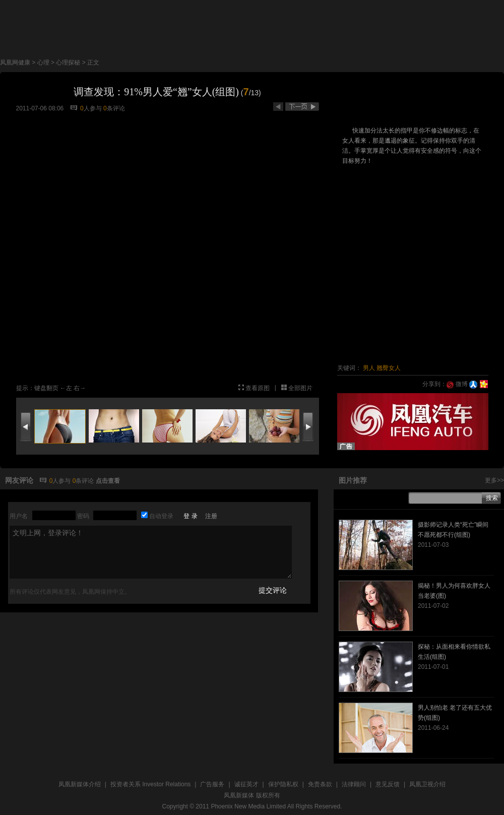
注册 (211, 516)
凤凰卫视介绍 (427, 784)
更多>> (494, 480)
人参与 (91, 108)
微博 (457, 384)
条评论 (114, 108)
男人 (369, 368)
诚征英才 (246, 784)
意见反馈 (388, 784)
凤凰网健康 (15, 62)
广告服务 (212, 784)
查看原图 (258, 388)
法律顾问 (354, 784)
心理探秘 (68, 62)
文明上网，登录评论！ (151, 552)
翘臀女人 (389, 368)
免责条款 (320, 784)
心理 (43, 62)
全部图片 (300, 388)
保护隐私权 (283, 784)
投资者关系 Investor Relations (150, 784)
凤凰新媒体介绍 (80, 784)
